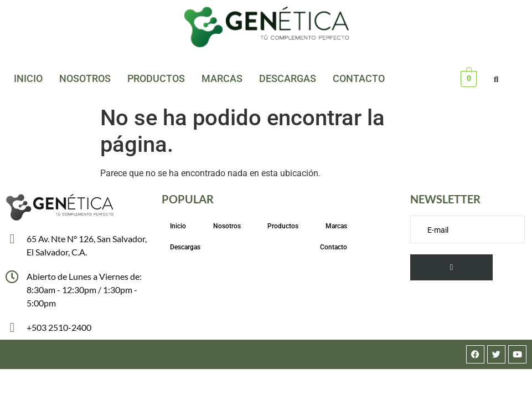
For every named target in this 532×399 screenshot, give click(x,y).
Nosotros (85, 78)
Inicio (28, 78)
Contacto (359, 78)
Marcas (222, 78)
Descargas (288, 78)
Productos (156, 78)
